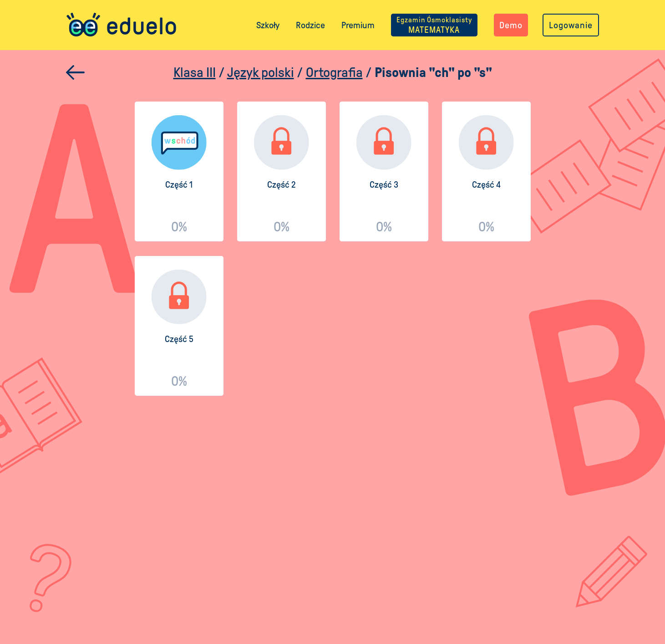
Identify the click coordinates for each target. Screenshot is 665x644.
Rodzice (310, 25)
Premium (358, 25)
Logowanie (571, 25)
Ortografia (334, 72)
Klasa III (195, 72)
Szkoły (268, 25)
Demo (511, 25)
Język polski (261, 72)
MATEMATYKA (434, 25)
